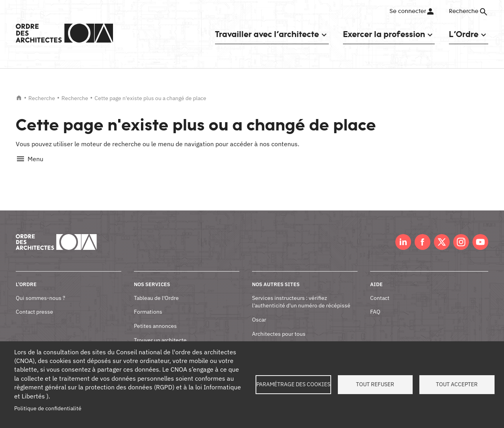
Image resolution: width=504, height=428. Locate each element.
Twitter (442, 233)
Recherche (42, 98)
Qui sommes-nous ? (41, 289)
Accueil (19, 98)
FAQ (375, 303)
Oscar (259, 311)
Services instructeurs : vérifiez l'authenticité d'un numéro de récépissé (301, 293)
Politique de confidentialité (48, 408)
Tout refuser (375, 384)
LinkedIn (403, 233)
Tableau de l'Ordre (156, 289)
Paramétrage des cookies (293, 384)
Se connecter (407, 11)
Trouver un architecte (160, 331)
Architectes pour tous (279, 325)
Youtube (480, 233)
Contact (380, 289)
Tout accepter (457, 384)
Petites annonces (155, 317)
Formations (148, 303)
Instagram (461, 233)
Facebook (422, 233)
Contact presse (34, 303)
